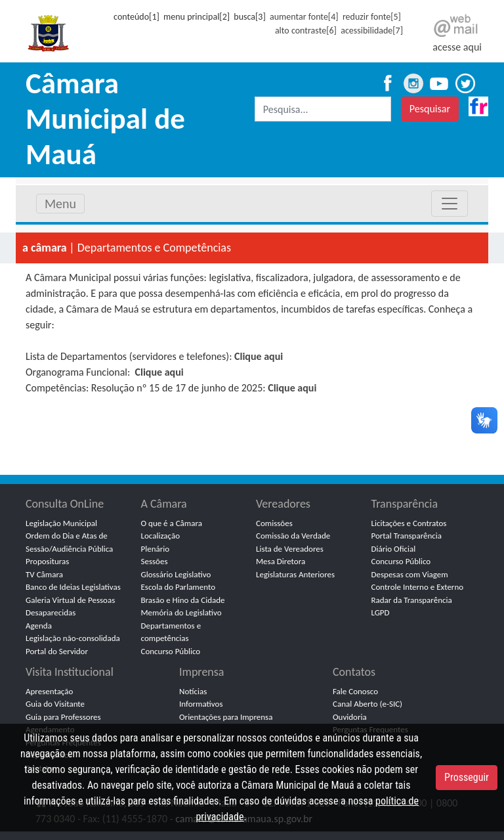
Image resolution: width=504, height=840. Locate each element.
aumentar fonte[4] (304, 17)
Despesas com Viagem (410, 574)
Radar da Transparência (412, 600)
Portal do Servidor (57, 651)
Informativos (201, 704)
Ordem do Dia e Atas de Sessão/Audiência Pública (69, 542)
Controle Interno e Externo (418, 587)
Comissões (274, 523)
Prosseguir (467, 777)
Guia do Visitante (55, 704)
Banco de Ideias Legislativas (73, 587)
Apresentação (49, 691)
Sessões (155, 561)
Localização (161, 536)
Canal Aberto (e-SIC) (367, 704)
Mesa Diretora (281, 561)
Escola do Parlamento (178, 587)
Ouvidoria (350, 717)
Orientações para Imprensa (226, 717)
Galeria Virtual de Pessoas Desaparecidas (70, 607)
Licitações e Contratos (409, 523)
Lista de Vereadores (290, 549)
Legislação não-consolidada (73, 638)
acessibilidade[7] (372, 31)
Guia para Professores (63, 717)
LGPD (381, 612)
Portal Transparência (407, 536)
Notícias (193, 691)
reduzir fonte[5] (372, 17)
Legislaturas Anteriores (295, 574)
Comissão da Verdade (293, 536)
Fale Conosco (355, 691)
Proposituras (47, 561)
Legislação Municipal (61, 523)
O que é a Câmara (172, 523)
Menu (60, 204)
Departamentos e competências (171, 632)
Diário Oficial (394, 549)
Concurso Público (171, 651)
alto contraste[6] (306, 31)
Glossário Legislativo (176, 574)
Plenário (156, 549)
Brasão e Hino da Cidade (183, 600)
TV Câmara (44, 574)
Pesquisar (430, 109)
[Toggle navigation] (450, 204)
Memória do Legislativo (181, 612)
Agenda (39, 626)
